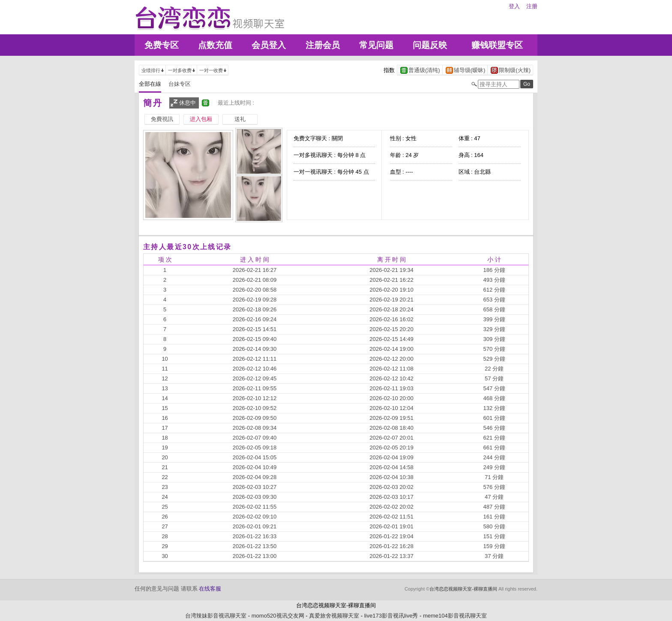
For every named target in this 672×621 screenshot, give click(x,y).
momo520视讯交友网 (278, 616)
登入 (514, 6)
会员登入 (269, 45)
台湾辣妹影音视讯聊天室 (216, 616)
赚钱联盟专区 (497, 45)
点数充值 (215, 45)
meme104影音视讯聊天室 (455, 616)
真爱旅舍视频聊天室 (334, 616)
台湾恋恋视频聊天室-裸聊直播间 (463, 589)
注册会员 (323, 45)
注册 (532, 6)
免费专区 (162, 45)
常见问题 (376, 45)
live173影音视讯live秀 (391, 616)
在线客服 (210, 589)
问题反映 (430, 45)
